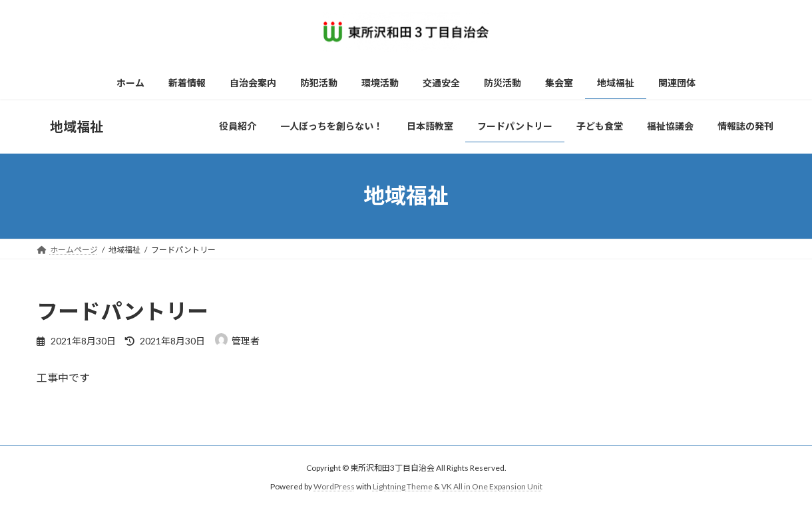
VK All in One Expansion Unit (492, 487)
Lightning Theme (403, 487)
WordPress (334, 487)
